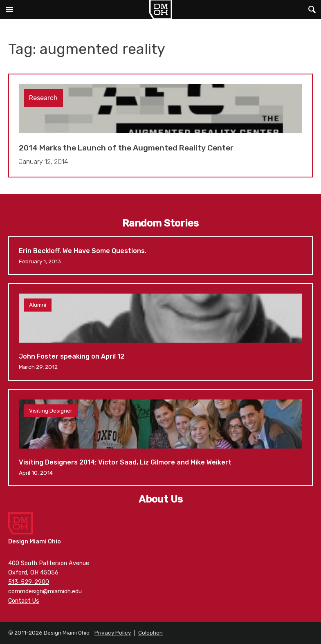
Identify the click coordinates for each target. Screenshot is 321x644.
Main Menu (9, 9)
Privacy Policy (113, 633)
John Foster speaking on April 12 (160, 332)
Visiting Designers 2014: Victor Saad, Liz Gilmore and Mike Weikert (160, 438)
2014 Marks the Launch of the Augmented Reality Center (160, 126)
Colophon (150, 633)
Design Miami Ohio (160, 9)
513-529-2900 (29, 582)
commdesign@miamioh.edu (45, 591)
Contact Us (24, 601)
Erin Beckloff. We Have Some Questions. (160, 256)
